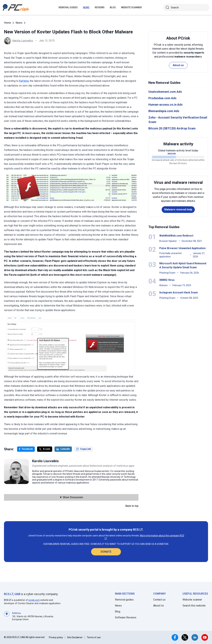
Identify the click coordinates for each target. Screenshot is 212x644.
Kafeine (24, 81)
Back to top (132, 506)
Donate (106, 552)
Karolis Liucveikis (23, 41)
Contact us (159, 600)
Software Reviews (126, 617)
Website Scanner (131, 7)
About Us (159, 606)
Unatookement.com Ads (165, 92)
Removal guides (68, 7)
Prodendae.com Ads (162, 98)
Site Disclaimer (75, 637)
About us (178, 65)
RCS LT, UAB (12, 594)
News (86, 7)
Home (7, 23)
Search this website (194, 606)
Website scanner (192, 600)
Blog (113, 7)
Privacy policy (56, 637)
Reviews (100, 7)
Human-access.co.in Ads (165, 105)
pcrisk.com (34, 600)
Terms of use (94, 637)
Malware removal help (178, 210)
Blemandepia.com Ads (164, 111)
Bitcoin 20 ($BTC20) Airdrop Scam (172, 128)
